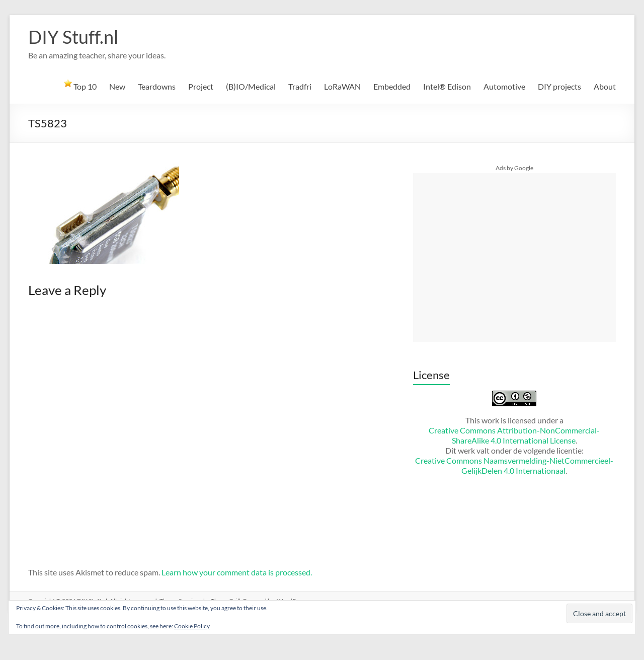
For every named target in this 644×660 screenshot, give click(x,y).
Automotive (504, 86)
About (605, 86)
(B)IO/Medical (251, 86)
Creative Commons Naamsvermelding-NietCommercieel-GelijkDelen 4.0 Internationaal (514, 465)
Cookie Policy (192, 626)
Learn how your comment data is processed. (237, 572)
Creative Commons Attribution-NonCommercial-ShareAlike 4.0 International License (514, 435)
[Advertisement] (514, 258)
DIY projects (559, 86)
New (117, 86)
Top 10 (80, 85)
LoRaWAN (342, 86)
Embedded (392, 86)
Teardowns (157, 86)
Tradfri (300, 86)
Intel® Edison (447, 86)
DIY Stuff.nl (73, 37)
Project (201, 86)
